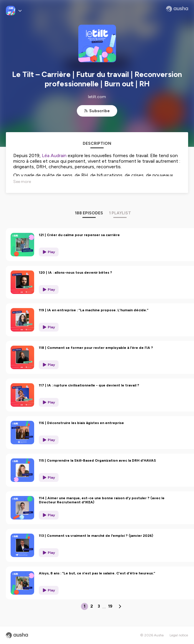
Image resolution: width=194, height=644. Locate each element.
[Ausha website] (177, 9)
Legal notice (179, 635)
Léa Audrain (54, 155)
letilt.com (97, 97)
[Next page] (120, 606)
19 (110, 606)
